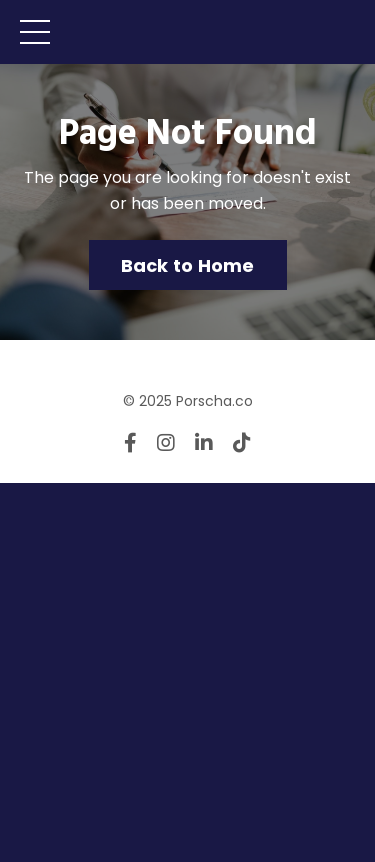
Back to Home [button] (188, 265)
